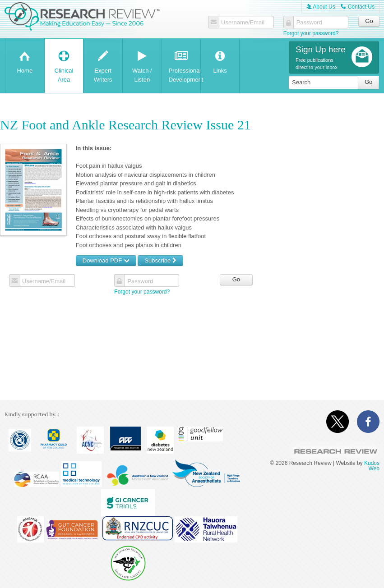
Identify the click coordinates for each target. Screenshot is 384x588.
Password (309, 23)
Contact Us (358, 7)
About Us (321, 7)
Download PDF (106, 260)
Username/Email (243, 23)
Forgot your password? (311, 33)
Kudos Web (372, 466)
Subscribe (160, 260)
